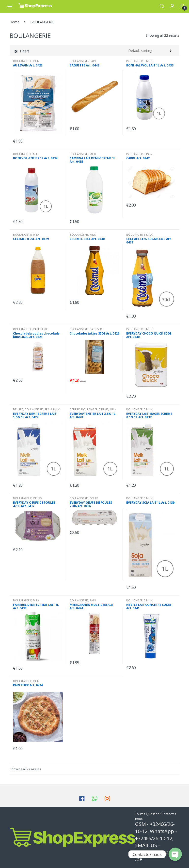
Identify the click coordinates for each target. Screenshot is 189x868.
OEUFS (37, 498)
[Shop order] (150, 51)
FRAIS (48, 409)
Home (14, 22)
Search (162, 6)
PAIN (36, 61)
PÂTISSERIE (40, 329)
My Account (172, 6)
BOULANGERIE (22, 61)
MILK (149, 61)
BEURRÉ (18, 409)
